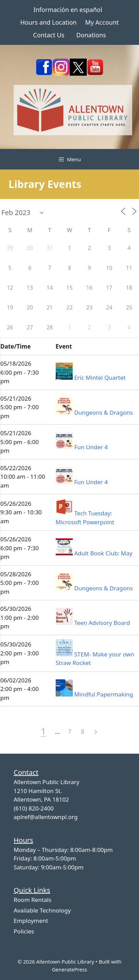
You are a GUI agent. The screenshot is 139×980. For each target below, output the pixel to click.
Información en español (68, 10)
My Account (102, 22)
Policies (24, 931)
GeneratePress (69, 969)
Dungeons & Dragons (103, 412)
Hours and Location (48, 22)
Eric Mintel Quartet (100, 378)
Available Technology (42, 910)
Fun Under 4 (91, 447)
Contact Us (49, 35)
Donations (91, 35)
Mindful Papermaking (104, 694)
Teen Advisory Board (102, 623)
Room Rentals (32, 900)
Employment (31, 921)
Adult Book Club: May (103, 553)
